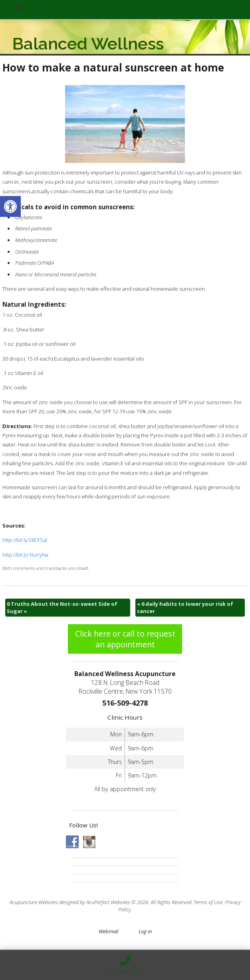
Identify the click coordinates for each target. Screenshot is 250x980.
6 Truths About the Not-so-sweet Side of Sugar (62, 607)
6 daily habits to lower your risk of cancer (185, 607)
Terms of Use (208, 902)
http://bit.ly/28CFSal (25, 540)
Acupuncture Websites (34, 902)
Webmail (108, 931)
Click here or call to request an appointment (125, 639)
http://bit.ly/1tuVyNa (25, 555)
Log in (145, 931)
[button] (10, 206)
